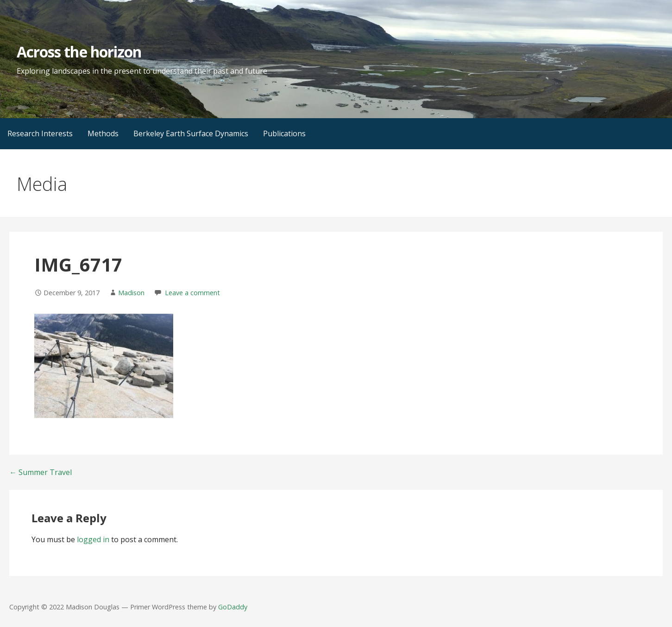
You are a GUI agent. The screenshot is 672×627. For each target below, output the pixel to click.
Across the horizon (79, 52)
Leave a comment (192, 293)
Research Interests (40, 133)
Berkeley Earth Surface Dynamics (191, 133)
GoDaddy (233, 607)
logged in (93, 539)
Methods (103, 133)
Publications (284, 133)
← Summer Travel (41, 472)
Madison (131, 293)
